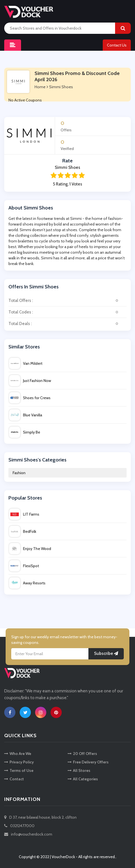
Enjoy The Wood (30, 549)
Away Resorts (27, 583)
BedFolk (23, 531)
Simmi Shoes (61, 87)
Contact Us (117, 45)
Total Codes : (67, 312)
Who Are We (18, 754)
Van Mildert (26, 363)
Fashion (19, 473)
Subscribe (106, 653)
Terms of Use (19, 770)
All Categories (83, 779)
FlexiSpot (24, 566)
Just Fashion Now (30, 381)
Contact (14, 779)
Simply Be (25, 432)
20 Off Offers (82, 754)
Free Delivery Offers (88, 762)
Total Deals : (67, 324)
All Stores (79, 770)
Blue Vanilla (26, 415)
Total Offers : (67, 301)
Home (40, 87)
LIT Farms (24, 514)
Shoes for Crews (30, 398)
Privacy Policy (19, 762)
